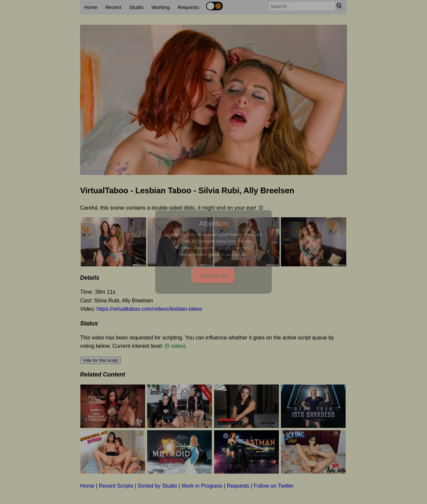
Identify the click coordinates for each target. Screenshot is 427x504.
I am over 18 (214, 275)
